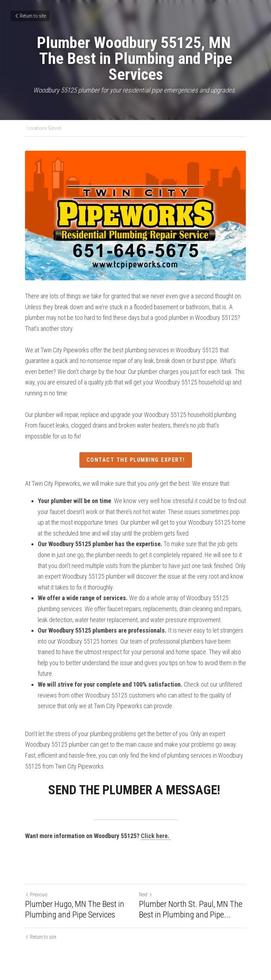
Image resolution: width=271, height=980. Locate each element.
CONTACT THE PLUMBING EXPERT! (136, 460)
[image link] (135, 216)
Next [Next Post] (146, 895)
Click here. (156, 836)
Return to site (30, 16)
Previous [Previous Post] (36, 895)
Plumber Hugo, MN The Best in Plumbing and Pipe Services (75, 909)
